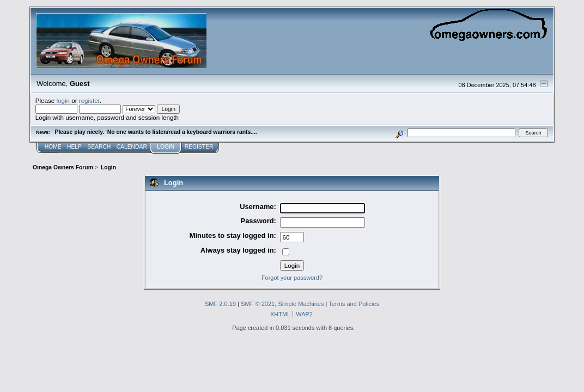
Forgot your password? (292, 278)
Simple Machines (301, 304)
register (89, 100)
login (63, 100)
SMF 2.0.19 (220, 304)
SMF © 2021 (258, 304)
